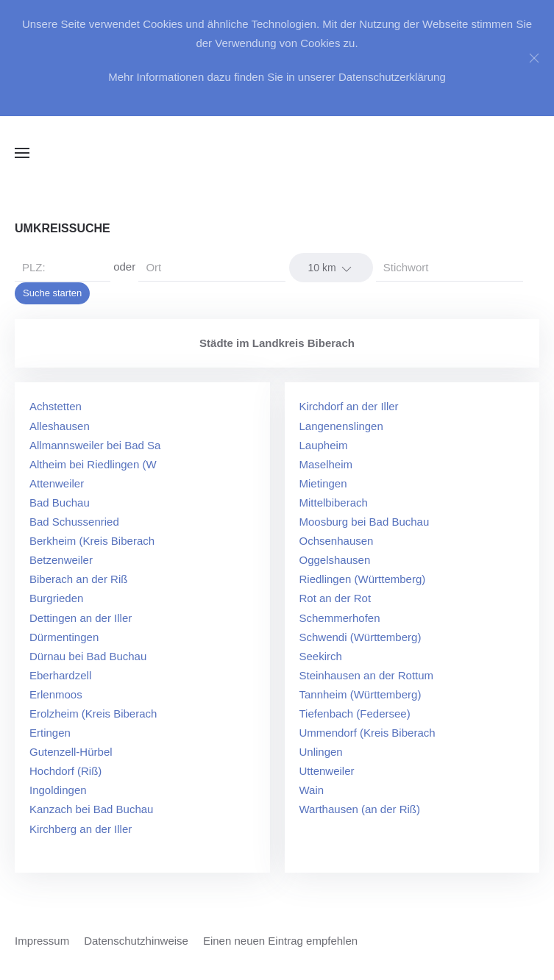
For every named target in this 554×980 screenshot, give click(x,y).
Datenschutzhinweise (136, 941)
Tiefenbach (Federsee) (355, 713)
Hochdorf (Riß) (65, 771)
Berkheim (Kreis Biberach (92, 541)
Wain (312, 790)
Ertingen (50, 733)
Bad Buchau (60, 502)
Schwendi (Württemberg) (361, 637)
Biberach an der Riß (78, 579)
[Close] (534, 58)
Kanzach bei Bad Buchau (91, 809)
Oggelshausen (335, 560)
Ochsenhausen (337, 541)
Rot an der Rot (335, 598)
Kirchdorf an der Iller (349, 406)
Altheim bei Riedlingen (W (93, 464)
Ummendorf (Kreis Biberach (367, 733)
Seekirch (321, 656)
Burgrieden (56, 598)
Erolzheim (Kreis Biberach (93, 713)
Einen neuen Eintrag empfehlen (280, 941)
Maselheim (326, 464)
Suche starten (52, 293)
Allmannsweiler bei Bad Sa (95, 445)
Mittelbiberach (334, 502)
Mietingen (323, 483)
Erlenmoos (56, 694)
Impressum (42, 941)
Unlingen (321, 752)
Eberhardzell (60, 675)
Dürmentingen (64, 637)
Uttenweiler (327, 771)
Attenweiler (57, 483)
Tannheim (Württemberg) (361, 694)
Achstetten (56, 406)
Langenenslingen (341, 426)
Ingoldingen (58, 790)
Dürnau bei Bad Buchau (88, 656)
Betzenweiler (61, 560)
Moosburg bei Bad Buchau (365, 522)
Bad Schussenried (74, 522)
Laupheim (324, 445)
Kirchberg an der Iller (81, 829)
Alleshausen (60, 426)
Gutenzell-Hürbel (71, 752)
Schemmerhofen (340, 618)
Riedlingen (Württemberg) (363, 579)
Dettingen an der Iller (81, 618)
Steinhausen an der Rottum (367, 675)
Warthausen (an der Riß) (360, 809)
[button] (22, 153)
